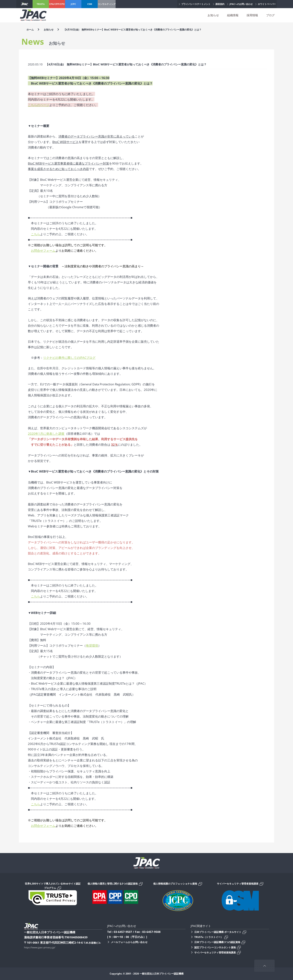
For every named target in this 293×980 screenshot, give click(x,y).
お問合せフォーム (43, 250)
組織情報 (233, 15)
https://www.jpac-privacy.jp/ (40, 947)
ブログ (270, 15)
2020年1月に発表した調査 (46, 434)
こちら (36, 234)
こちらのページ (39, 105)
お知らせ (213, 15)
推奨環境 (92, 645)
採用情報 (252, 15)
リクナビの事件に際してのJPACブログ (69, 358)
